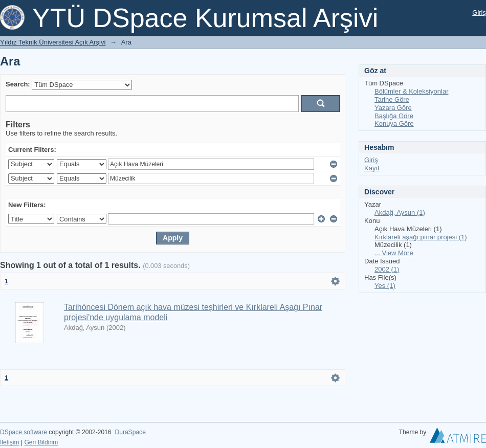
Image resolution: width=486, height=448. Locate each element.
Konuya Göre (394, 124)
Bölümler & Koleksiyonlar (412, 91)
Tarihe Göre (392, 99)
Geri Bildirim (41, 442)
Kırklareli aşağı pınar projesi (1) (421, 237)
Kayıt (372, 168)
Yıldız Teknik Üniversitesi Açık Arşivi (53, 42)
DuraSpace (130, 432)
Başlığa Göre (394, 116)
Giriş (479, 13)
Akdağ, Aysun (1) (400, 212)
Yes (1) (385, 286)
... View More (394, 253)
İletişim (10, 442)
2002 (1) (387, 269)
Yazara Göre (393, 108)
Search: (18, 84)
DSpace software (24, 432)
